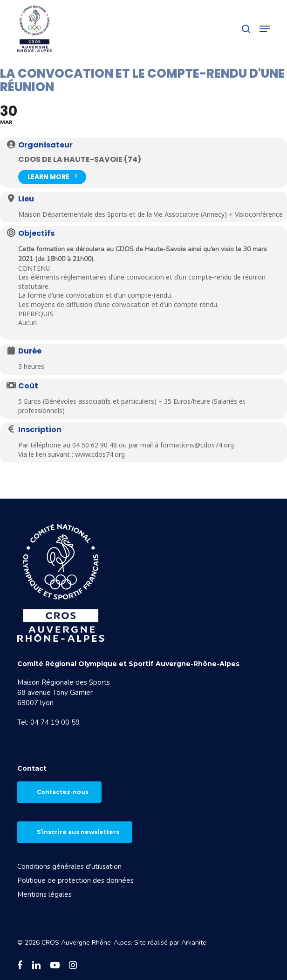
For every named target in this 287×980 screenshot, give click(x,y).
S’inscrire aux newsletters (78, 832)
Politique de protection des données (75, 880)
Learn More (52, 176)
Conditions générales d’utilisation (69, 867)
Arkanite (194, 943)
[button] (265, 29)
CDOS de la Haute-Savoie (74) (80, 159)
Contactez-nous (63, 792)
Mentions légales (44, 894)
